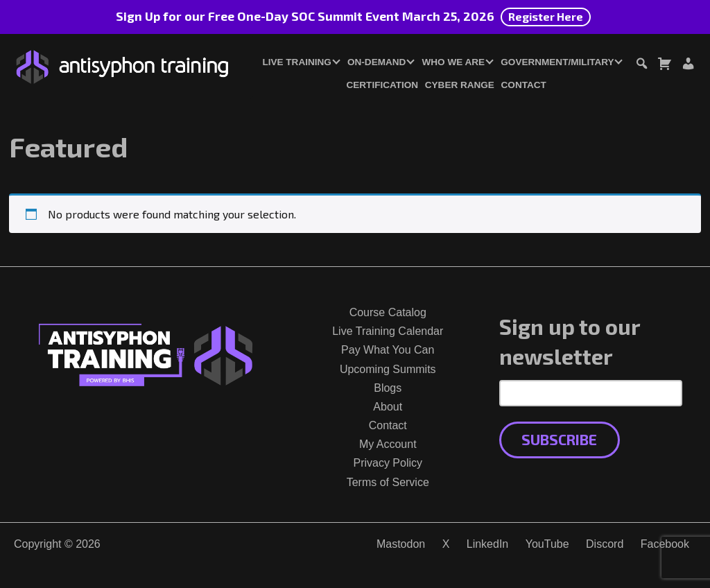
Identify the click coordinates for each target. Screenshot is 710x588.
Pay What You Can (388, 350)
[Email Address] (591, 393)
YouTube (547, 544)
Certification (383, 85)
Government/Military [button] (557, 62)
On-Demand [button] (376, 62)
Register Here (546, 16)
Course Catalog (388, 312)
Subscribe (559, 439)
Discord (605, 544)
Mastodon (401, 544)
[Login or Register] (688, 66)
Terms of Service (388, 482)
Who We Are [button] (454, 62)
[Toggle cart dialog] (664, 66)
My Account (388, 444)
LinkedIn (488, 544)
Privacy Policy (388, 463)
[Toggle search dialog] (641, 66)
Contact (524, 85)
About (388, 407)
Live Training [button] (296, 62)
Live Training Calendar (388, 331)
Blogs (388, 388)
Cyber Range (460, 85)
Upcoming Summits (388, 369)
